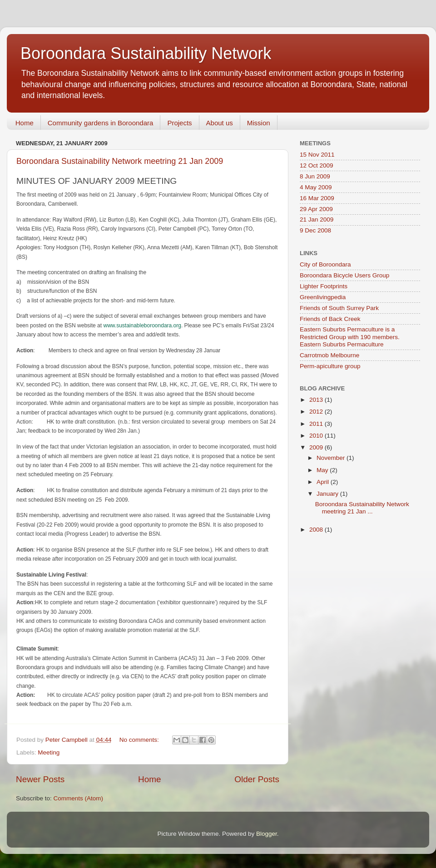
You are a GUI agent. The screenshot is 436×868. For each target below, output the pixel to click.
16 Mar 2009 (317, 198)
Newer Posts (40, 779)
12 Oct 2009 (317, 165)
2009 (317, 447)
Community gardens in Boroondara (101, 123)
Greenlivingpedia (323, 297)
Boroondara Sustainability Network (146, 53)
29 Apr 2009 (316, 209)
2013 (317, 400)
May (323, 470)
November (332, 458)
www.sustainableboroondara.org (142, 325)
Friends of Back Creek (330, 319)
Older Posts (257, 779)
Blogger (267, 834)
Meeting (49, 752)
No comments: (140, 740)
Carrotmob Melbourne (329, 355)
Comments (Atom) (79, 798)
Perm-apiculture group (330, 366)
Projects (179, 123)
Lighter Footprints (324, 286)
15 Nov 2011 (317, 155)
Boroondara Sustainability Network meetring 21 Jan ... (362, 508)
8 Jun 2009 (315, 176)
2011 (317, 424)
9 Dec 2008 (315, 230)
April (324, 482)
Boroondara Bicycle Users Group (344, 275)
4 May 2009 (316, 187)
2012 (317, 412)
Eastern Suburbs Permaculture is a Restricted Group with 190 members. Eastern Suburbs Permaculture (350, 337)
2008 (317, 530)
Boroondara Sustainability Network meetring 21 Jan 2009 (120, 161)
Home (25, 123)
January (328, 494)
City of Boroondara (325, 264)
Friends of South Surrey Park (339, 308)
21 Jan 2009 (317, 219)
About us (220, 123)
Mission (259, 123)
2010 (317, 436)
